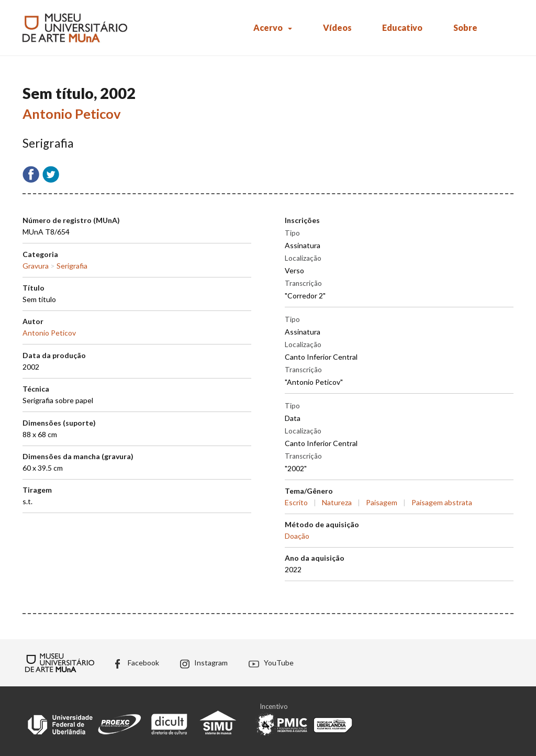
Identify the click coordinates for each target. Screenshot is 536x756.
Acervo (268, 27)
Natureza (337, 502)
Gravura (36, 266)
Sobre (465, 27)
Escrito (296, 502)
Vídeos (337, 27)
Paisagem (382, 502)
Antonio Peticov (72, 114)
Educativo (402, 27)
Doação (297, 536)
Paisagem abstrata (442, 502)
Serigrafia (72, 266)
